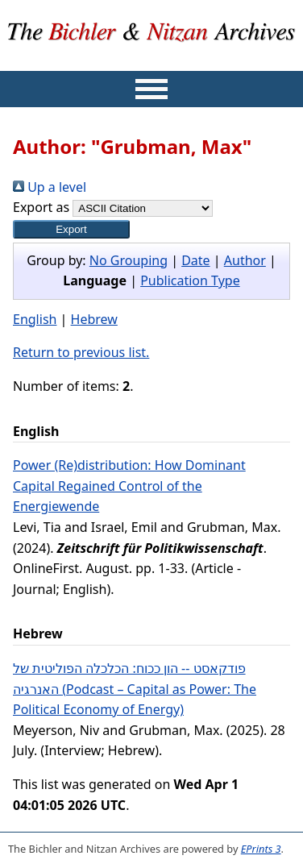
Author (245, 260)
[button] (71, 229)
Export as (41, 207)
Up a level (50, 187)
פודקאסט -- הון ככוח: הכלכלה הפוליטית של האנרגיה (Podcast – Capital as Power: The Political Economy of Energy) (135, 689)
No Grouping (129, 260)
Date (195, 260)
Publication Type (190, 280)
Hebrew (94, 319)
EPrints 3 (261, 849)
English (35, 319)
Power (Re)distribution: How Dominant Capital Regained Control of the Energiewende (129, 486)
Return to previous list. (81, 352)
